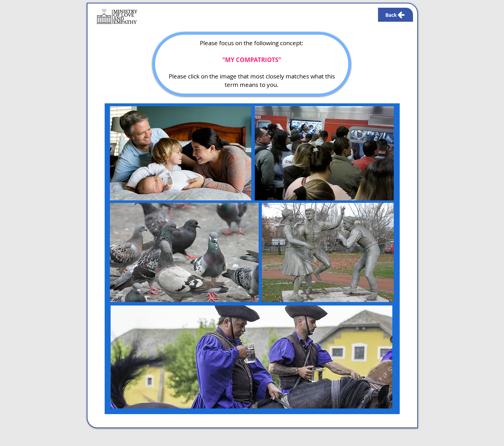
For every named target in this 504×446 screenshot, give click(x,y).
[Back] (395, 15)
